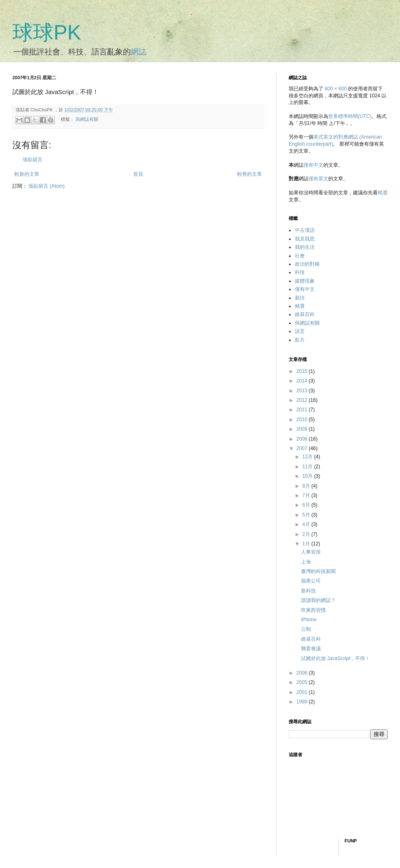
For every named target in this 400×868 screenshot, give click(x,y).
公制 (306, 629)
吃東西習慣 (313, 610)
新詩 (300, 298)
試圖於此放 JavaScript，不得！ (335, 658)
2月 (307, 534)
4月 (307, 524)
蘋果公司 (311, 581)
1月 (307, 544)
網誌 (139, 52)
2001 (303, 692)
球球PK (47, 33)
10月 (308, 476)
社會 (300, 256)
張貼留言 (33, 160)
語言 (300, 331)
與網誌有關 (87, 120)
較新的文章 (27, 174)
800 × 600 (336, 89)
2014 (303, 381)
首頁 (138, 174)
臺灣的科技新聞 (318, 571)
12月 (308, 457)
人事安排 (311, 552)
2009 (303, 429)
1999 (303, 702)
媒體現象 (305, 281)
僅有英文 (318, 179)
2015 (303, 371)
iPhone (309, 620)
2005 (303, 682)
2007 (303, 448)
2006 (303, 673)
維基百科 (305, 314)
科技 (300, 272)
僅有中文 (313, 165)
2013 (303, 391)
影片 (300, 340)
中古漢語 (305, 230)
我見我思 (305, 239)
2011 (303, 410)
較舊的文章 (249, 174)
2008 (303, 439)
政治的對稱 (307, 264)
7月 (307, 495)
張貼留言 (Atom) (46, 186)
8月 (307, 486)
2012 (303, 400)
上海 (306, 562)
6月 (307, 505)
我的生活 (305, 247)
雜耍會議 (311, 649)
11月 (308, 467)
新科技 (308, 591)
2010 (303, 420)
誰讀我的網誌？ (318, 600)
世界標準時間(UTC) (350, 116)
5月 (307, 515)
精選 (383, 193)
